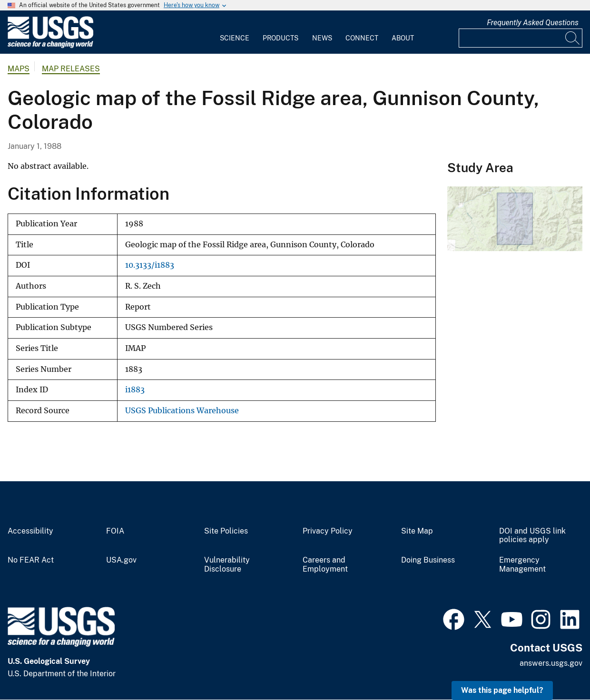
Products (280, 38)
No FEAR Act (31, 560)
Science (235, 38)
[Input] (521, 38)
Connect (362, 38)
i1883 (135, 390)
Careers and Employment (325, 565)
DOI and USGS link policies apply (532, 536)
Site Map (417, 531)
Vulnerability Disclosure (227, 565)
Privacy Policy (328, 531)
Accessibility (30, 531)
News (322, 38)
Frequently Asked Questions (533, 23)
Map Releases (71, 69)
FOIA (115, 531)
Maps (19, 69)
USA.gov (121, 560)
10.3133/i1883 (150, 265)
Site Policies (226, 531)
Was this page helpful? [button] (502, 690)
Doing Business (428, 560)
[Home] (50, 46)
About (403, 38)
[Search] (573, 38)
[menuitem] (235, 32)
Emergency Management (522, 565)
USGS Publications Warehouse (182, 411)
